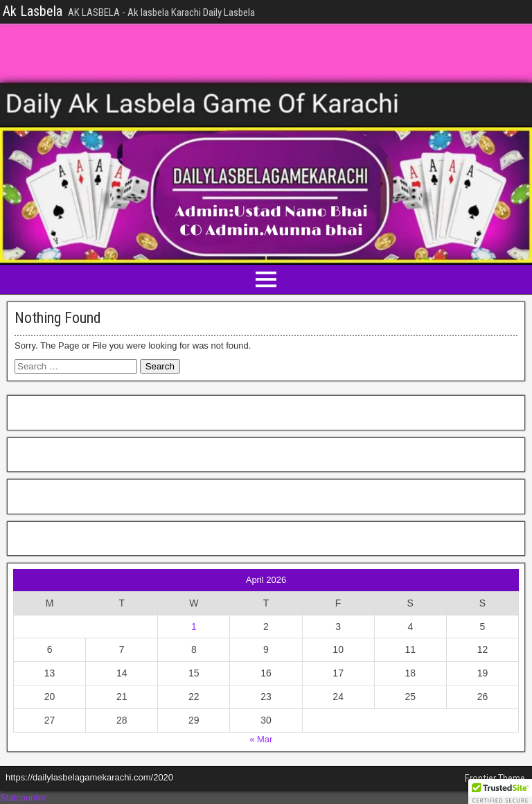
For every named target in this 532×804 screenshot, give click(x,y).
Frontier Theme (495, 778)
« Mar (261, 739)
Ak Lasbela (33, 11)
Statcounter (23, 797)
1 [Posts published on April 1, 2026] (194, 627)
